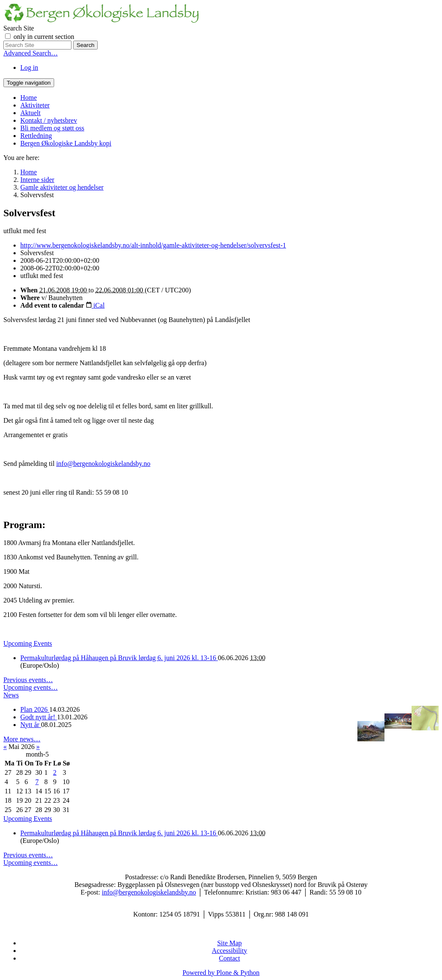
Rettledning (36, 136)
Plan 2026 (35, 709)
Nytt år (31, 725)
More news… (22, 739)
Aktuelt (30, 113)
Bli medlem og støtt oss (52, 128)
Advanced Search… (30, 53)
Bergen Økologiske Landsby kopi (66, 143)
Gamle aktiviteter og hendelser (62, 187)
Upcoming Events (28, 643)
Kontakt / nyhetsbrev (49, 120)
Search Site (19, 28)
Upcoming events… (30, 687)
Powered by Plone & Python (221, 973)
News (11, 695)
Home (29, 98)
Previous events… (28, 680)
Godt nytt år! (39, 717)
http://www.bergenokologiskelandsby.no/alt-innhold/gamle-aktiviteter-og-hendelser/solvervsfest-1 (153, 245)
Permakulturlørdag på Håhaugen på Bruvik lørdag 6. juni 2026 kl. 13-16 (119, 658)
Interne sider (37, 180)
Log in (29, 67)
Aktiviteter (35, 105)
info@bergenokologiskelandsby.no (103, 464)
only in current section (44, 37)
